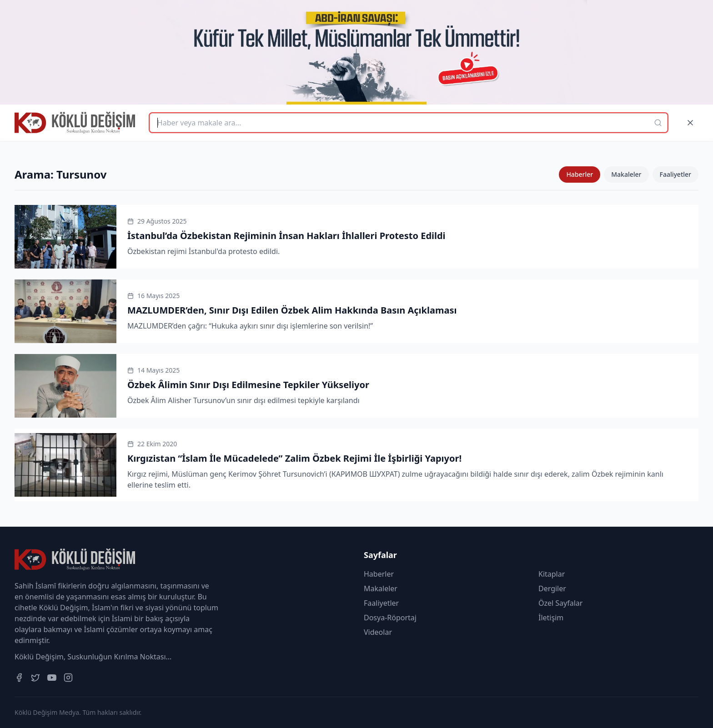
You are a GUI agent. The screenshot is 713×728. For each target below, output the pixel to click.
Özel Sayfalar (560, 603)
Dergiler (552, 588)
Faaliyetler (676, 174)
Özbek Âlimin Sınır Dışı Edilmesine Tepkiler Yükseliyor (248, 385)
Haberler (580, 174)
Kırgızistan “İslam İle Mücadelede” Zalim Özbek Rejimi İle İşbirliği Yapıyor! (294, 458)
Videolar (378, 632)
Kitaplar (552, 574)
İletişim (551, 618)
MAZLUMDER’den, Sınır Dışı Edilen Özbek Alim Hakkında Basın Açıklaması (292, 310)
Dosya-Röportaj (390, 618)
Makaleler (626, 174)
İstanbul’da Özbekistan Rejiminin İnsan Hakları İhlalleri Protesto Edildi (286, 236)
